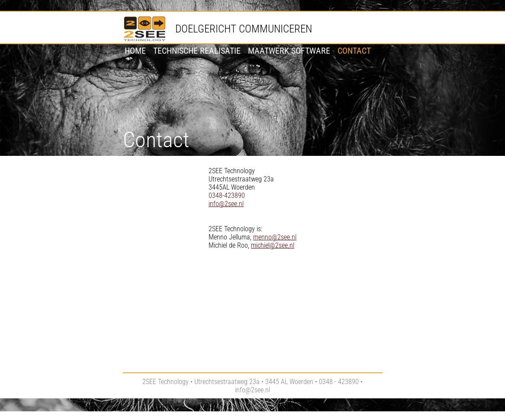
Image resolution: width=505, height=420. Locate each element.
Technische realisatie (197, 51)
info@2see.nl (226, 204)
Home (135, 51)
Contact (354, 51)
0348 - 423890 (339, 382)
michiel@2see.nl (273, 245)
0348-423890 (227, 195)
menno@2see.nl (275, 237)
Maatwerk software (289, 51)
